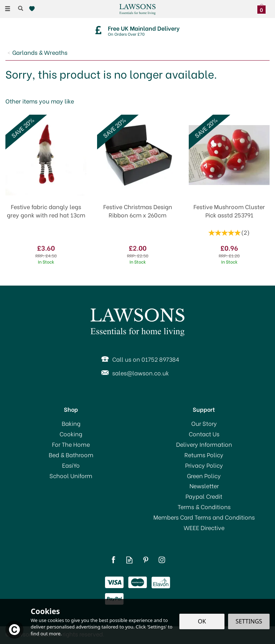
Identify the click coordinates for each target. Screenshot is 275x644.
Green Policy (204, 476)
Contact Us (204, 434)
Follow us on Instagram (162, 560)
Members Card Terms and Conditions (204, 517)
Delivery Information (204, 444)
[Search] (21, 8)
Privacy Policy (204, 465)
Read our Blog (129, 560)
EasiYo (71, 465)
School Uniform (71, 476)
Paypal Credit (204, 496)
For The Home (71, 444)
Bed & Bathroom (71, 455)
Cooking (71, 434)
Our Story (204, 423)
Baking (71, 423)
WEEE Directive (204, 528)
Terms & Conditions (204, 507)
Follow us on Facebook (113, 560)
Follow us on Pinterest (146, 560)
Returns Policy (204, 455)
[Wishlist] (33, 9)
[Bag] (263, 8)
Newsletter (204, 486)
